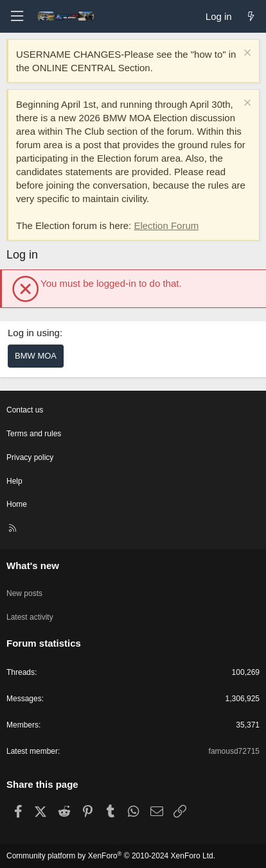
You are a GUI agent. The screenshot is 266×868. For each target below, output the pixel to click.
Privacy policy (30, 457)
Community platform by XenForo (111, 856)
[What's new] (251, 16)
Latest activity (30, 617)
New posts (24, 593)
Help (14, 481)
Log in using (34, 333)
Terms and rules (34, 434)
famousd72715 (234, 751)
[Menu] (17, 16)
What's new (33, 566)
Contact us (25, 410)
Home (17, 504)
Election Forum (166, 226)
